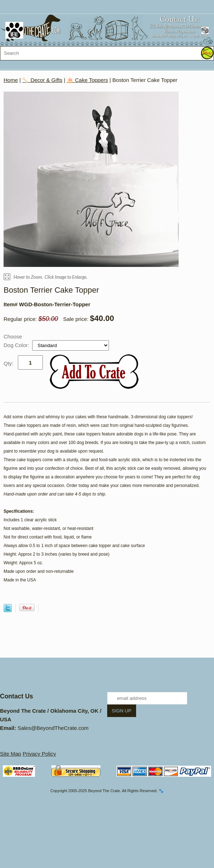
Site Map (11, 754)
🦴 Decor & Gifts (42, 80)
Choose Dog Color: (17, 341)
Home (11, 80)
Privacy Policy (39, 754)
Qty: (9, 363)
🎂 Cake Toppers (87, 80)
